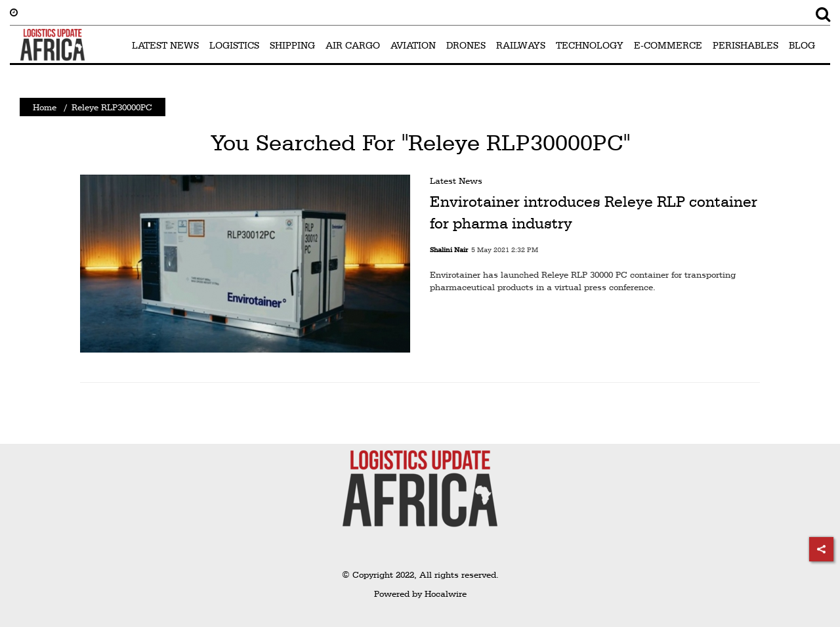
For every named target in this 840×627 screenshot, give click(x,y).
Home (45, 107)
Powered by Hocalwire (420, 594)
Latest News (456, 181)
